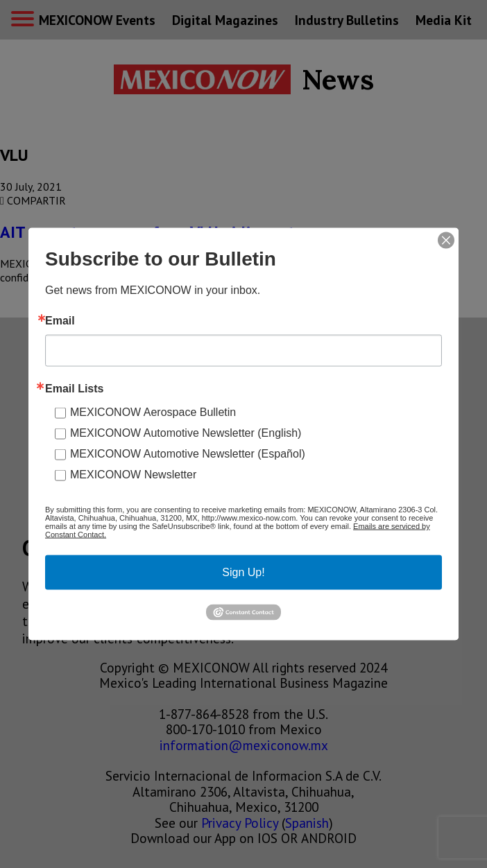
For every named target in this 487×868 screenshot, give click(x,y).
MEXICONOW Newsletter (133, 475)
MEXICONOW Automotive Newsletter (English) (186, 433)
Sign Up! (243, 572)
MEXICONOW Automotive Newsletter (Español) (188, 454)
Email (60, 321)
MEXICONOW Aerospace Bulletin (153, 412)
